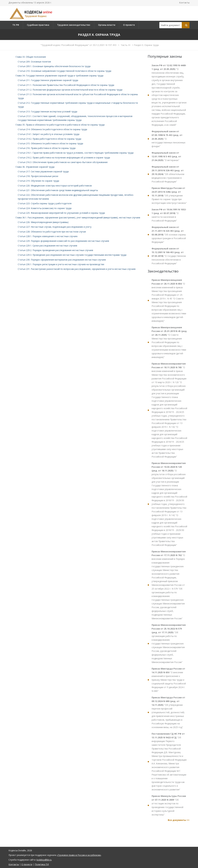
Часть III (126, 45)
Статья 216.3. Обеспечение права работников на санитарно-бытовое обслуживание (63, 162)
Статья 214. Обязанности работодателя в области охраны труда (52, 129)
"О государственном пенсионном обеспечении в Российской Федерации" (169, 256)
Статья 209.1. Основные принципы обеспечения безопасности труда (54, 66)
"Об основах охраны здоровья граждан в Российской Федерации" (169, 235)
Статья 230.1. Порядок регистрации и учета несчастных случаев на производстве (61, 264)
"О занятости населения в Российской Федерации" (169, 215)
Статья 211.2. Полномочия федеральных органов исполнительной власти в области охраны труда (70, 90)
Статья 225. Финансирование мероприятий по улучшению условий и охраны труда (61, 213)
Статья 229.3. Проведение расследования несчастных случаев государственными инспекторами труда (72, 255)
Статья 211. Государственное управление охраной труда (48, 80)
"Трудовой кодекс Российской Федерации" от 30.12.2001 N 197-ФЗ (79, 45)
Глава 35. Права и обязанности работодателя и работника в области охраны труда (60, 125)
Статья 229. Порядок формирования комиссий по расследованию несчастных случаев (63, 241)
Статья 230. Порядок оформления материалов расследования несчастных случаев (62, 260)
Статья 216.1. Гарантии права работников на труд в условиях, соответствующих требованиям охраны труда (76, 153)
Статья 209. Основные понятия (34, 62)
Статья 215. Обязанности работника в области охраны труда (50, 143)
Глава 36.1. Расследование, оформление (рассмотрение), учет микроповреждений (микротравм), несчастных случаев (78, 218)
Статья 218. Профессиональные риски (38, 176)
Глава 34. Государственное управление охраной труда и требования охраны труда (59, 76)
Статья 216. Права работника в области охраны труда (47, 148)
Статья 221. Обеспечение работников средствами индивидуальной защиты (58, 190)
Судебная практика (38, 25)
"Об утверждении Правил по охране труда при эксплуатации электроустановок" (169, 195)
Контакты (184, 3)
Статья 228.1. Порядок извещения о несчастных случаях (48, 236)
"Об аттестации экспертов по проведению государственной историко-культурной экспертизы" (169, 805)
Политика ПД (42, 864)
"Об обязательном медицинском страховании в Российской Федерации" (168, 174)
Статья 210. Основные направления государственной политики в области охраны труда (65, 71)
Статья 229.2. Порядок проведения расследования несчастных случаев (55, 250)
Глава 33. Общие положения (31, 57)
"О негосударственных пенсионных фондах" (168, 139)
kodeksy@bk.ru (44, 860)
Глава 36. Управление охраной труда (35, 167)
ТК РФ (16, 25)
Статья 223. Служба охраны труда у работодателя (45, 203)
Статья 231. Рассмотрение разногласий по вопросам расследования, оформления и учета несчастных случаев (77, 269)
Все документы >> (179, 820)
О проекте (129, 25)
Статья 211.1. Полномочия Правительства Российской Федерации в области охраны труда (66, 85)
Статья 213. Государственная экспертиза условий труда (47, 112)
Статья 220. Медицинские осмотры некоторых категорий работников (55, 186)
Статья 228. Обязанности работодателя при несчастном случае (52, 232)
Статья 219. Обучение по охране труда (38, 181)
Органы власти (107, 25)
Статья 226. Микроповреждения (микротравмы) (43, 222)
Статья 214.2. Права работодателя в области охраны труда (49, 139)
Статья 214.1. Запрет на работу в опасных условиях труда (49, 134)
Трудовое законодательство (74, 25)
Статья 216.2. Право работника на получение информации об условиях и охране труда (64, 158)
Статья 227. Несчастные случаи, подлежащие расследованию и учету (55, 227)
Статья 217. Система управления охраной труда (43, 171)
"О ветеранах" (166, 156)
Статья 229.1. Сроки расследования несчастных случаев (47, 246)
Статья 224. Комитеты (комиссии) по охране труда (45, 208)
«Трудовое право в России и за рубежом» (79, 855)
